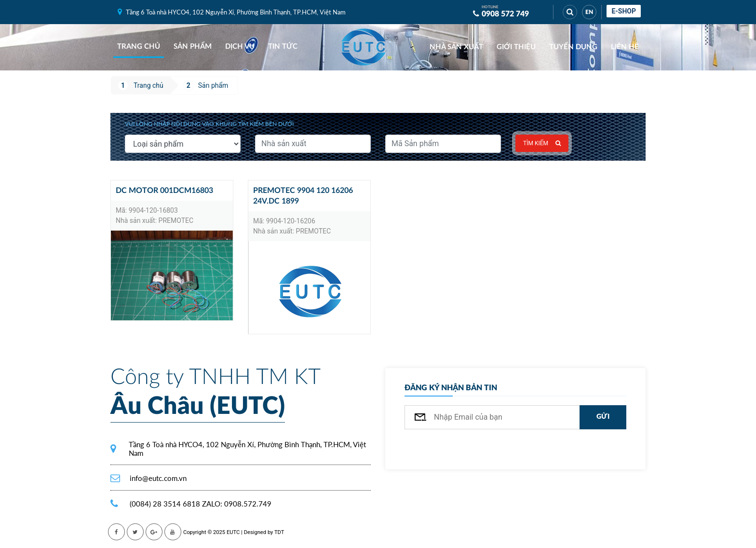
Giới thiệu (516, 47)
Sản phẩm (193, 47)
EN (589, 12)
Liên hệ (625, 47)
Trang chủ (139, 47)
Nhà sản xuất (456, 47)
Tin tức (283, 47)
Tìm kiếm (542, 143)
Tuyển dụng (573, 47)
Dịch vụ (240, 47)
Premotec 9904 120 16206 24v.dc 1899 (303, 196)
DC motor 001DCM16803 (164, 191)
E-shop (624, 11)
